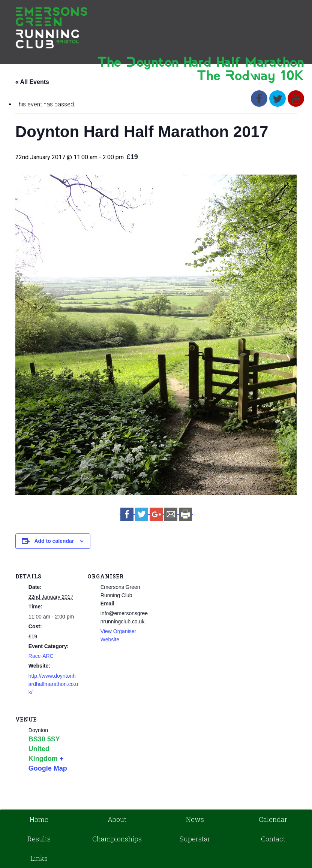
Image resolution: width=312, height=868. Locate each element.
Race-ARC (41, 656)
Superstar (195, 839)
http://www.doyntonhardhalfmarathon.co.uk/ (53, 684)
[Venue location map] (127, 755)
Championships (117, 839)
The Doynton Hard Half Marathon (201, 63)
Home (39, 819)
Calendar (273, 819)
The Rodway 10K (250, 77)
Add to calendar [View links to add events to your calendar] (54, 541)
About (117, 819)
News (195, 819)
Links (39, 858)
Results (39, 839)
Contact (273, 839)
